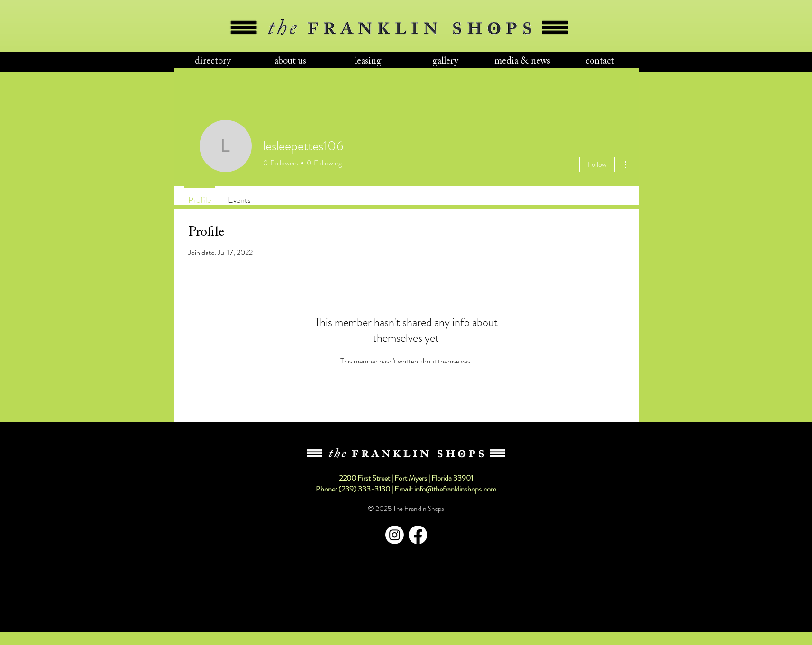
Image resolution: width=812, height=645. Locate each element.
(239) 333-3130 (364, 489)
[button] (213, 61)
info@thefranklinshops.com (455, 489)
